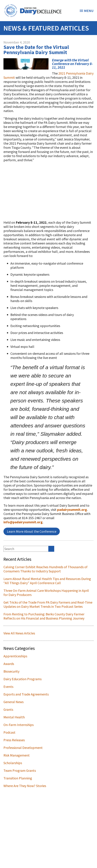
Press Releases (14, 740)
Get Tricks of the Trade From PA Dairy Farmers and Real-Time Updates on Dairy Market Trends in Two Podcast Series (48, 604)
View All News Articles (19, 633)
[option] (33, 11)
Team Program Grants (20, 770)
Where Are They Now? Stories (25, 786)
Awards (9, 664)
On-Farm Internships (19, 725)
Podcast (9, 732)
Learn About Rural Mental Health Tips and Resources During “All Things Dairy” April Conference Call (47, 581)
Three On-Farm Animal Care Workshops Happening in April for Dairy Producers (46, 593)
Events (8, 687)
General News (14, 702)
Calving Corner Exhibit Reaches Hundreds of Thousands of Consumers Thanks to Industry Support (45, 569)
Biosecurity (11, 671)
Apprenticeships (15, 656)
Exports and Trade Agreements (26, 694)
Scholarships (13, 763)
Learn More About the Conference (32, 531)
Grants (8, 709)
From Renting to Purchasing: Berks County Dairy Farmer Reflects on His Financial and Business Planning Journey (44, 616)
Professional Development (23, 748)
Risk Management (17, 755)
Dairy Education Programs (23, 679)
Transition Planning (18, 778)
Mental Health (14, 717)
